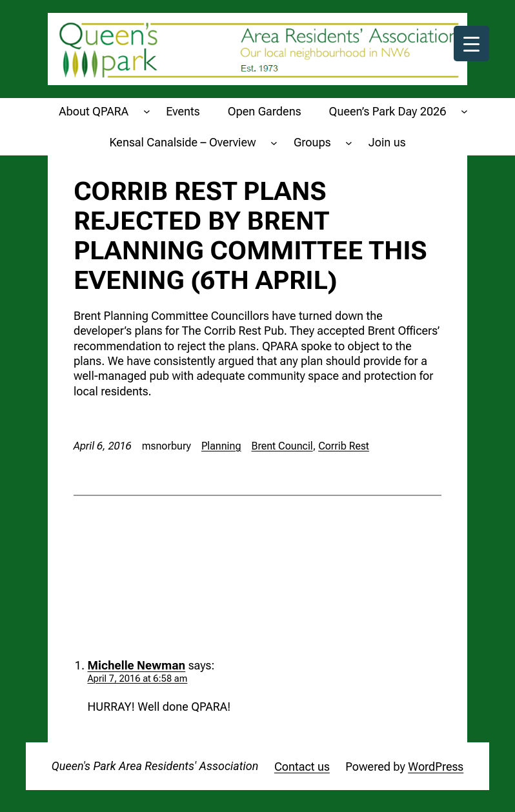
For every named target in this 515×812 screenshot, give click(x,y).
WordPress (436, 767)
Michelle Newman (136, 665)
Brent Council (282, 446)
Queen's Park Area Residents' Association (155, 766)
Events (183, 111)
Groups (312, 142)
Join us (387, 142)
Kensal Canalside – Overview (182, 142)
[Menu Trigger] (471, 44)
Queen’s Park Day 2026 (388, 111)
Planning (221, 446)
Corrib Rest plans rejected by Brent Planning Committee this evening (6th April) (250, 236)
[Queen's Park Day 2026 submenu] (464, 111)
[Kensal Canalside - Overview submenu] (274, 142)
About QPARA (94, 111)
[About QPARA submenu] (147, 111)
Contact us (302, 767)
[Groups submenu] (349, 142)
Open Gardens (265, 111)
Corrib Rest (344, 446)
